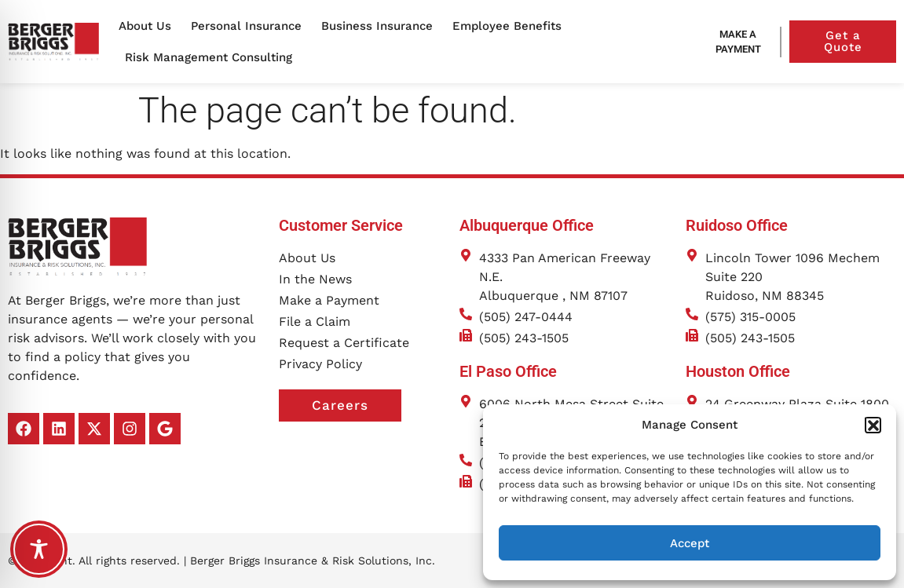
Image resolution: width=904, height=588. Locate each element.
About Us (149, 26)
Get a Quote (860, 41)
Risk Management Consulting (212, 57)
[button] (873, 425)
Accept (690, 543)
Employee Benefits (511, 26)
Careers (357, 406)
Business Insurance (381, 26)
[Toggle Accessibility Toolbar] (39, 549)
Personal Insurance (250, 26)
